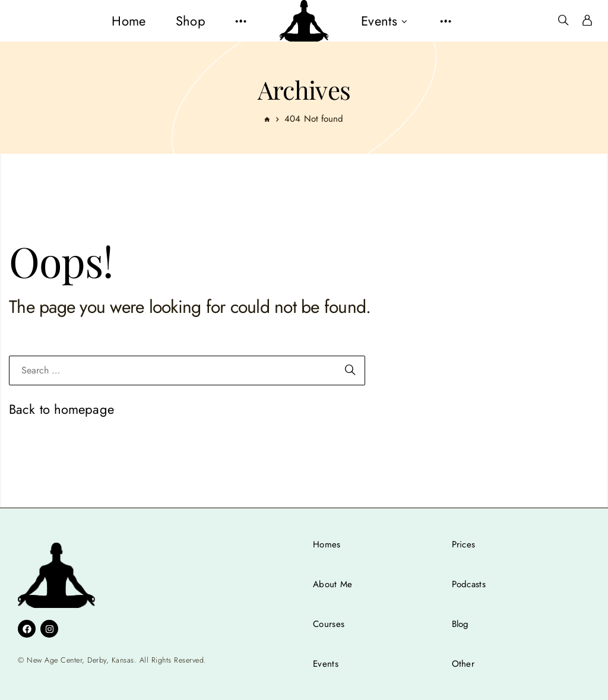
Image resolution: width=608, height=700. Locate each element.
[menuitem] (129, 21)
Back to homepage (61, 409)
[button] (241, 21)
